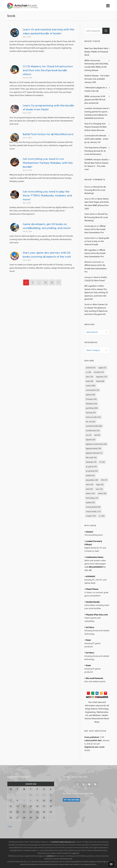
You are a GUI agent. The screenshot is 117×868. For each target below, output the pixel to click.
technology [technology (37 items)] (92, 498)
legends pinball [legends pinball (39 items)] (94, 448)
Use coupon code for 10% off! (95, 567)
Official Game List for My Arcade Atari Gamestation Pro (95, 229)
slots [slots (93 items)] (89, 489)
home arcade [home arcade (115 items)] (93, 417)
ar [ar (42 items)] (88, 372)
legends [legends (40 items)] (91, 440)
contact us (51, 856)
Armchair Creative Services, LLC (63, 842)
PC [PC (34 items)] (102, 462)
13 (52, 282)
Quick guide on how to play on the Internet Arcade (97, 241)
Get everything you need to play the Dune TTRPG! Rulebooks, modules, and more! (47, 196)
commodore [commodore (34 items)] (93, 390)
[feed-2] (95, 784)
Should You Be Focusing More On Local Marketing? (95, 190)
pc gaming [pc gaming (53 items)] (92, 471)
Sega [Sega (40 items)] (100, 484)
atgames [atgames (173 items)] (102, 377)
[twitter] (83, 784)
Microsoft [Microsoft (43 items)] (91, 457)
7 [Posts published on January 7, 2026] (24, 801)
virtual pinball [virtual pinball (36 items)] (93, 507)
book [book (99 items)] (90, 381)
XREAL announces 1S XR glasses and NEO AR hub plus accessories (95, 100)
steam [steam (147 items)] (90, 493)
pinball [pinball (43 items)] (90, 475)
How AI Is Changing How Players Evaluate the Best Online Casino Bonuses (96, 127)
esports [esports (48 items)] (90, 395)
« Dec (10, 826)
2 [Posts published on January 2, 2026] (37, 795)
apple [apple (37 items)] (102, 368)
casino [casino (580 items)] (91, 386)
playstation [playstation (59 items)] (92, 480)
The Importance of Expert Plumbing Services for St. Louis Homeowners (96, 151)
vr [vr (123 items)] (102, 516)
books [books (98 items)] (100, 381)
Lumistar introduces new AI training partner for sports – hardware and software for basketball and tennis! (97, 113)
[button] (106, 31)
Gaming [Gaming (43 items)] (91, 413)
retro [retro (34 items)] (90, 484)
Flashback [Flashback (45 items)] (92, 404)
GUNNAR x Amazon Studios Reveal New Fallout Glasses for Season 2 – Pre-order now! (96, 164)
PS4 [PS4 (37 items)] (104, 480)
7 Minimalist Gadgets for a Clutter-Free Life (96, 89)
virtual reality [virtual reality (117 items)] (93, 511)
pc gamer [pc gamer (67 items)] (91, 467)
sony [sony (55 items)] (99, 489)
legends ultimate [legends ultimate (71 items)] (94, 453)
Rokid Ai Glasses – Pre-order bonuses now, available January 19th (97, 79)
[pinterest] (89, 784)
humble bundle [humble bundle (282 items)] (94, 426)
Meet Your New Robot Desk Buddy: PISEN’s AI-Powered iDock (96, 52)
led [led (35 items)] (97, 435)
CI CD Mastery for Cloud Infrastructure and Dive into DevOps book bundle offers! (48, 70)
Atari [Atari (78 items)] (90, 377)
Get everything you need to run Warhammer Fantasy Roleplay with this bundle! (48, 163)
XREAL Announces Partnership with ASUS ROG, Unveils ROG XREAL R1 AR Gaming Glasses (96, 65)
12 (45, 282)
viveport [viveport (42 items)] (91, 516)
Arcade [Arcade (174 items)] (99, 372)
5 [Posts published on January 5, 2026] (11, 801)
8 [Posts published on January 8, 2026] (31, 801)
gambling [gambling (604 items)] (92, 408)
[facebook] (77, 784)
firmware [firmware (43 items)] (91, 399)
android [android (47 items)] (91, 368)
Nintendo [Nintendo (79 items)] (91, 462)
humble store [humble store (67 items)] (93, 430)
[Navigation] (108, 6)
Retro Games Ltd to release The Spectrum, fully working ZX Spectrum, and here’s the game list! (96, 292)
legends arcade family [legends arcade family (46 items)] (96, 444)
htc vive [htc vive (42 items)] (91, 422)
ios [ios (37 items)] (89, 435)
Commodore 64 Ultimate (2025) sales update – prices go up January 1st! (96, 139)
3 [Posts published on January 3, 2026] (44, 795)
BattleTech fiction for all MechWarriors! (48, 134)
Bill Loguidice (90, 250)
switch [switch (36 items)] (102, 493)
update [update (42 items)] (90, 502)
